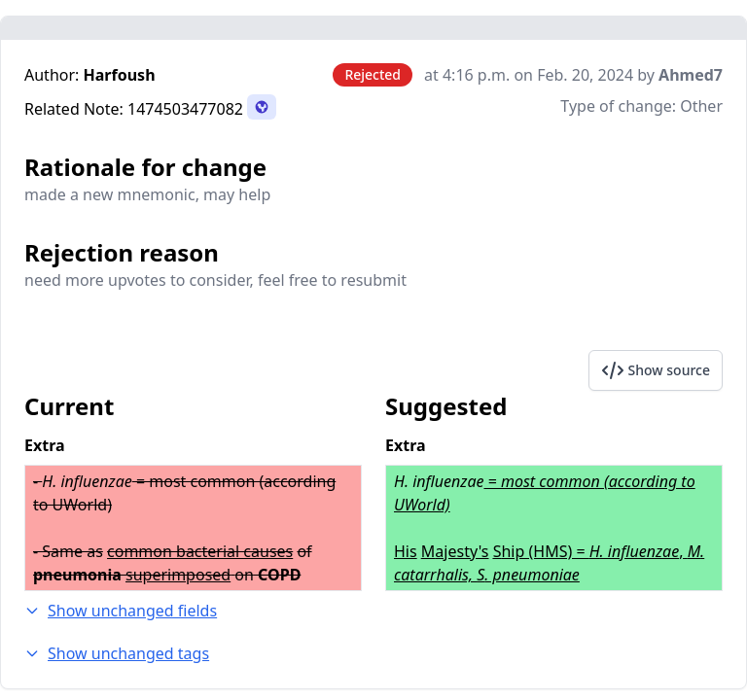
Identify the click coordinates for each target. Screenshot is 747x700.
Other (701, 106)
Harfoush (120, 75)
